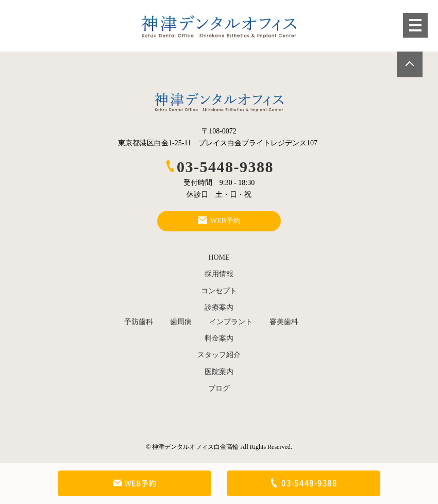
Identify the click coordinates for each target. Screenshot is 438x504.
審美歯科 (284, 322)
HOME (219, 257)
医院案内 (219, 372)
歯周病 (181, 322)
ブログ (219, 388)
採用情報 (219, 274)
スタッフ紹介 (219, 355)
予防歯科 (139, 322)
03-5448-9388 (219, 167)
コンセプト (219, 291)
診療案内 (219, 307)
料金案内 (219, 338)
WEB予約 (135, 483)
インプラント (231, 322)
